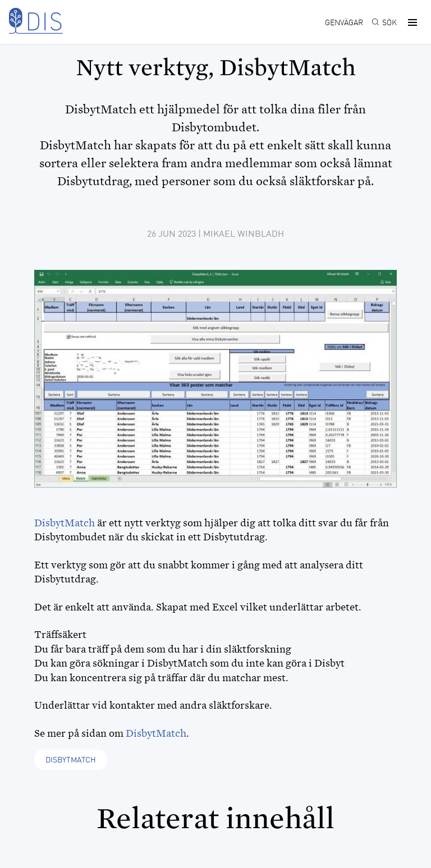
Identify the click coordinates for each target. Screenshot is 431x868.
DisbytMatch (65, 523)
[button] (411, 22)
